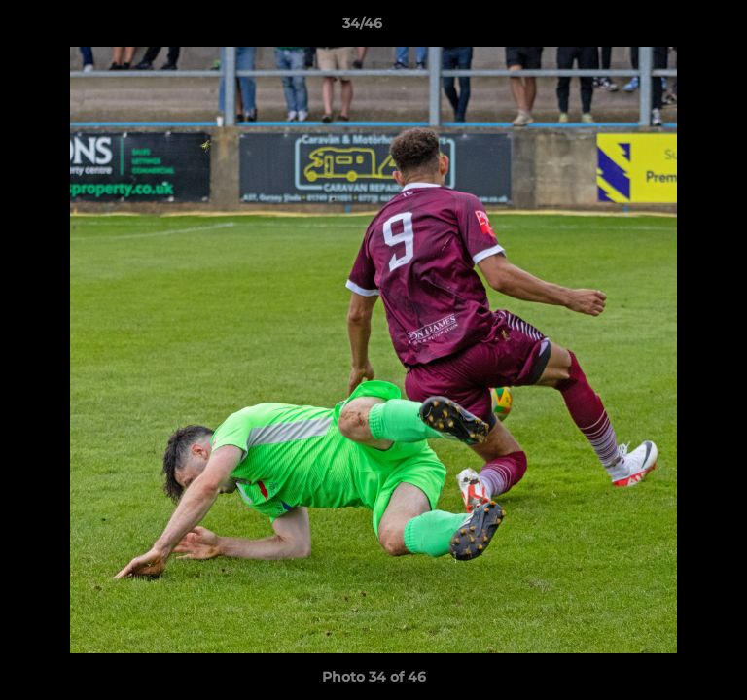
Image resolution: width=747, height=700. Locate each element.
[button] (677, 28)
